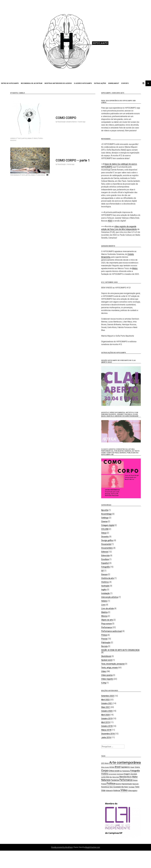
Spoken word (107, 660)
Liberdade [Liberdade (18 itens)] (134, 774)
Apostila (105, 510)
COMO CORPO (66, 118)
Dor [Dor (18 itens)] (121, 771)
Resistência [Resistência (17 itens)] (105, 787)
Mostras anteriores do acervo (58, 83)
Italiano (104, 601)
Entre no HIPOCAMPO (10, 83)
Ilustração (105, 586)
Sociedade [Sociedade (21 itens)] (117, 787)
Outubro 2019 (107, 719)
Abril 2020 (105, 715)
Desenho (13, 138)
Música (104, 616)
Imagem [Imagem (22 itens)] (127, 774)
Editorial (105, 552)
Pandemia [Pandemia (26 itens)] (115, 780)
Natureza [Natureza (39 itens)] (106, 780)
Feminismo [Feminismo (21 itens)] (126, 771)
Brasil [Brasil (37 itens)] (118, 767)
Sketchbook (106, 656)
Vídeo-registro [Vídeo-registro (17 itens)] (133, 791)
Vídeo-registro (107, 679)
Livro (103, 605)
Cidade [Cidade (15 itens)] (132, 767)
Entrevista (105, 556)
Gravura (104, 574)
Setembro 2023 (108, 696)
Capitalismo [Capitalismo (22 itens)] (125, 767)
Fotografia (105, 567)
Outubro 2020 (107, 711)
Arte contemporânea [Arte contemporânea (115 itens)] (125, 763)
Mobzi (135, 268)
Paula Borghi (62, 164)
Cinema (104, 521)
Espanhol (105, 563)
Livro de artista (107, 608)
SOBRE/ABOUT (114, 83)
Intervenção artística (110, 597)
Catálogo (105, 518)
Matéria (104, 612)
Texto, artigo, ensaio (25, 138)
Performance (107, 627)
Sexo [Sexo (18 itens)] (111, 787)
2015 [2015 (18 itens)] (103, 763)
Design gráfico (107, 540)
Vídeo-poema (107, 675)
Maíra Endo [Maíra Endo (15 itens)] (116, 777)
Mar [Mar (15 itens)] (111, 777)
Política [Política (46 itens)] (111, 783)
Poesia (104, 639)
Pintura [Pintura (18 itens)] (135, 780)
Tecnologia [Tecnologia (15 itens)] (131, 787)
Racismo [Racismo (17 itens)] (118, 784)
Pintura (104, 635)
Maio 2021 (106, 707)
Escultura (105, 559)
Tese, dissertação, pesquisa (113, 664)
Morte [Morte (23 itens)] (129, 777)
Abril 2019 (105, 722)
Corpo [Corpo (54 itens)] (105, 770)
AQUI (110, 221)
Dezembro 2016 (108, 734)
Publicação (106, 643)
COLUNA (105, 529)
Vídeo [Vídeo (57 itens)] (124, 790)
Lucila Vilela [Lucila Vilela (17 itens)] (105, 777)
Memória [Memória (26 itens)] (123, 777)
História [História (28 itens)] (105, 774)
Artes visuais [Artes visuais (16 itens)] (105, 767)
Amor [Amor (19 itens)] (107, 763)
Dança (104, 533)
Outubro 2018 (107, 726)
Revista (104, 646)
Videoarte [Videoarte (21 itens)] (109, 790)
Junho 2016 (106, 737)
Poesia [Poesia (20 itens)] (104, 784)
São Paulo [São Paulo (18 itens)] (125, 787)
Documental (106, 544)
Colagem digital (108, 525)
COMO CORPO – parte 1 (73, 160)
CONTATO (125, 83)
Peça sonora (106, 624)
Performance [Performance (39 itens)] (126, 780)
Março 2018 (106, 730)
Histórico (105, 582)
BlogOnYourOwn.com (93, 847)
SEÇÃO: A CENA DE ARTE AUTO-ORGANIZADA (120, 650)
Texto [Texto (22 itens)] (137, 787)
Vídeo (35, 138)
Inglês (104, 590)
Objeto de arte (107, 620)
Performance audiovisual (111, 631)
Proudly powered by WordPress (62, 847)
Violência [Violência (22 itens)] (117, 790)
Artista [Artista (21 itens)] (112, 767)
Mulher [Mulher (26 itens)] (135, 777)
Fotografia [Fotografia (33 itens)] (135, 771)
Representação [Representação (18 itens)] (127, 784)
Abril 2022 (105, 700)
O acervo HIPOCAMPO (83, 83)
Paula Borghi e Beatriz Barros (67, 122)
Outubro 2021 (107, 703)
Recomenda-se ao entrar (32, 83)
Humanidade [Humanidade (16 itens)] (112, 774)
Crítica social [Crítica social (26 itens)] (114, 771)
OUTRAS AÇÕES (100, 83)
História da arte (108, 578)
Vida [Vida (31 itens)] (103, 790)
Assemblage (106, 514)
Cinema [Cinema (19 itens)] (137, 767)
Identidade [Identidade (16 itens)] (120, 774)
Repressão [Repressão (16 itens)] (136, 784)
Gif (102, 571)
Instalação (105, 593)
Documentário (107, 548)
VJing (104, 683)
